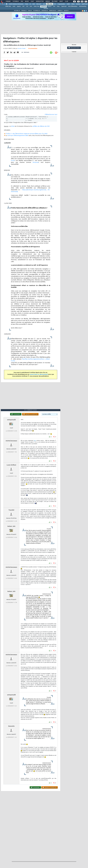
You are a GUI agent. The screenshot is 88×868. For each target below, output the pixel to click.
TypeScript (64, 6)
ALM (34, 4)
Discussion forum (74, 48)
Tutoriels (16, 1)
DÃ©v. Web (50, 4)
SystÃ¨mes (85, 4)
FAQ (22, 1)
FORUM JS (24, 11)
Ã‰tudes (55, 1)
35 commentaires (33, 49)
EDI (55, 4)
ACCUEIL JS (17, 11)
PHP (54, 6)
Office (73, 4)
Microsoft (39, 4)
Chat (32, 1)
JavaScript (43, 6)
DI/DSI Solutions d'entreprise (16, 4)
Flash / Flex (36, 6)
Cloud (26, 4)
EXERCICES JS (53, 11)
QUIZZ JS (66, 11)
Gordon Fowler (22, 49)
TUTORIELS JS (37, 11)
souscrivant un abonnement (39, 374)
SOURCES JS (45, 11)
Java (44, 4)
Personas (36, 162)
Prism (13, 161)
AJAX (14, 6)
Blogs (27, 1)
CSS (27, 6)
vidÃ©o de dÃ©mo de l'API (41, 126)
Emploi (48, 1)
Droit (61, 1)
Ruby (58, 6)
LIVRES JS (60, 11)
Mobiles (78, 4)
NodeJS (49, 6)
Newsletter (40, 1)
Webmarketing (83, 6)
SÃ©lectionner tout (51, 115)
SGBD (68, 4)
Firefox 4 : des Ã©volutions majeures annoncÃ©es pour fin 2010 (27, 134)
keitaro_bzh (11, 526)
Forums (8, 1)
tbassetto (11, 726)
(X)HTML (46, 9)
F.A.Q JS (30, 11)
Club (66, 1)
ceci (35, 441)
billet (13, 126)
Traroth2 (11, 510)
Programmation (61, 4)
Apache (19, 6)
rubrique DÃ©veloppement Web (18, 136)
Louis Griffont (11, 465)
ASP (23, 6)
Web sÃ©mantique (73, 6)
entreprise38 (11, 420)
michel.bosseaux (11, 441)
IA (30, 4)
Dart (31, 6)
